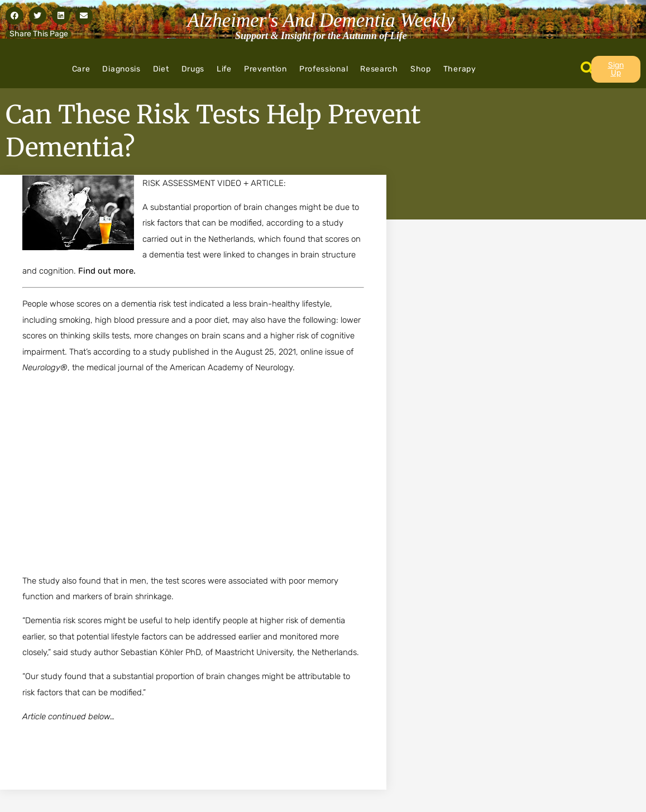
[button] (15, 16)
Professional (324, 69)
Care (81, 69)
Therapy (460, 69)
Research (379, 69)
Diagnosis (121, 69)
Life (224, 69)
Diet (161, 69)
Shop (421, 69)
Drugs (193, 69)
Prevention (265, 69)
